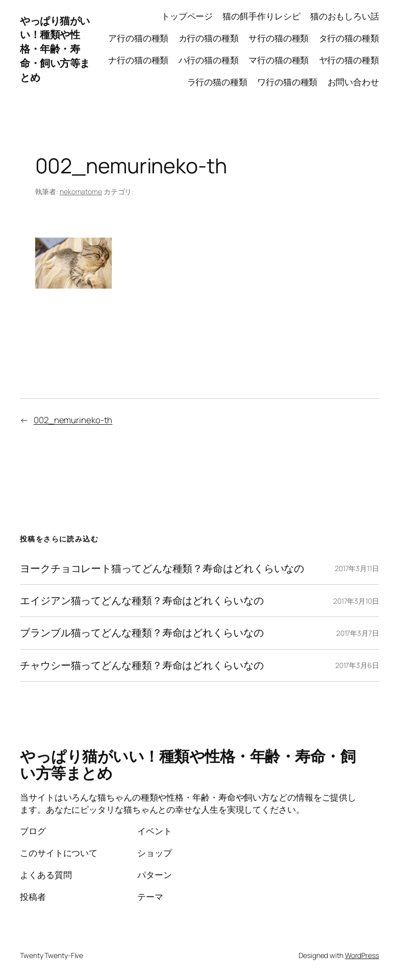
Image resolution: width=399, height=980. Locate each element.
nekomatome (81, 191)
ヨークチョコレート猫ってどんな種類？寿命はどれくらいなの (162, 569)
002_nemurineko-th (73, 420)
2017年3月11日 (357, 568)
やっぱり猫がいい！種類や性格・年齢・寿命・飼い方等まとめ (55, 49)
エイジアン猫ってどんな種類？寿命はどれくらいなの (142, 601)
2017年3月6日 (357, 665)
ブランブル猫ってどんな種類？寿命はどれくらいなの (142, 633)
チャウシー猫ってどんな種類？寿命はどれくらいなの (142, 665)
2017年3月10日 (356, 601)
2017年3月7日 (358, 633)
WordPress (362, 955)
